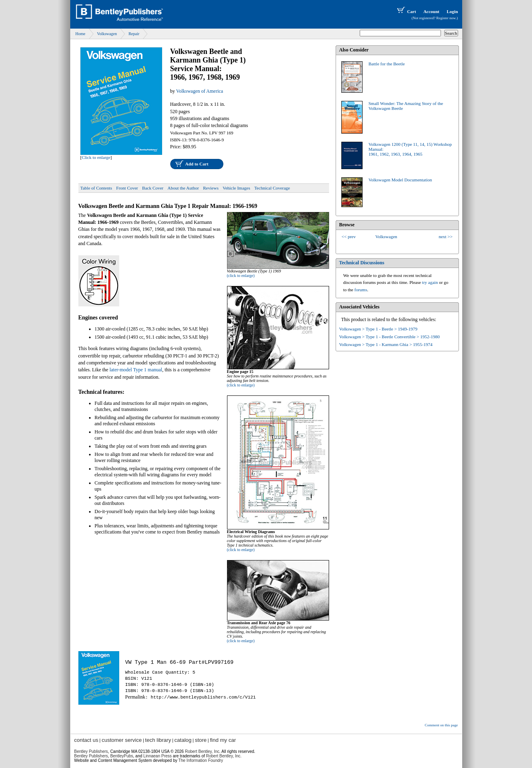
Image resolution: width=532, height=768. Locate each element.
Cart (406, 11)
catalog (183, 740)
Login (452, 11)
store (201, 740)
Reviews (211, 188)
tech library (158, 740)
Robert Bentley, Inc (202, 751)
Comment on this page (441, 725)
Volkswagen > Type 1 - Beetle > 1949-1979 (378, 329)
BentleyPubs (122, 756)
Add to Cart (197, 164)
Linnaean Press (158, 756)
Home (80, 34)
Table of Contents (96, 188)
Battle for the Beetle (387, 64)
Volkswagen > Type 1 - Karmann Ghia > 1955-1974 (386, 344)
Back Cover (153, 188)
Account (431, 11)
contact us (86, 740)
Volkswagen (107, 34)
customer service (122, 740)
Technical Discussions (362, 263)
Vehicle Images (236, 188)
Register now (446, 18)
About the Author (183, 188)
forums (361, 290)
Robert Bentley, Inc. (224, 756)
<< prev (349, 237)
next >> (445, 237)
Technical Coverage (272, 188)
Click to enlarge (96, 157)
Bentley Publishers (91, 751)
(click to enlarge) (241, 276)
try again (430, 282)
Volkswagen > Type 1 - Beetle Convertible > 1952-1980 (390, 337)
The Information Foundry (201, 760)
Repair (134, 34)
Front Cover (127, 188)
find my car (223, 740)
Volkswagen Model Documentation (401, 180)
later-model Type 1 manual (136, 370)
